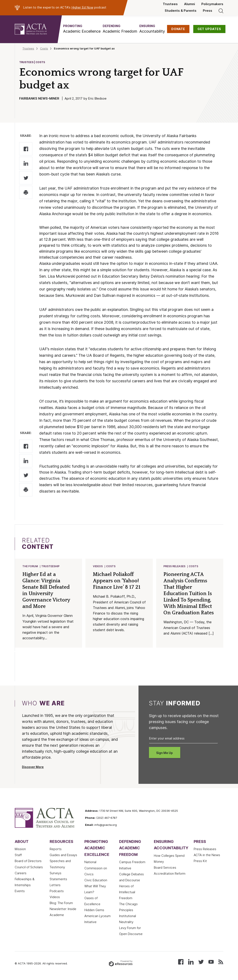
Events (20, 892)
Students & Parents (181, 11)
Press (208, 11)
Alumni (190, 4)
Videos (98, 566)
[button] (82, 29)
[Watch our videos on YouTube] (211, 962)
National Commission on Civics (96, 868)
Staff (18, 855)
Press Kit (200, 861)
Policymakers (212, 4)
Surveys (56, 874)
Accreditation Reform (170, 874)
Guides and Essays (63, 855)
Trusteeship (51, 566)
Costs (44, 48)
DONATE (178, 29)
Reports (56, 850)
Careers (21, 874)
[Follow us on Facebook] (181, 962)
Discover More (33, 767)
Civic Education (96, 881)
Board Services (165, 868)
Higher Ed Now (82, 7)
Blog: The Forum (61, 903)
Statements (58, 880)
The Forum (30, 566)
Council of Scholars (29, 868)
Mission (20, 850)
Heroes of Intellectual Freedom (127, 893)
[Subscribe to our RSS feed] (221, 962)
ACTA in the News (207, 855)
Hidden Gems (94, 910)
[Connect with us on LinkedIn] (191, 962)
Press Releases (175, 566)
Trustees (170, 4)
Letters (55, 886)
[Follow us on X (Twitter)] (201, 962)
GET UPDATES (209, 29)
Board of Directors (28, 861)
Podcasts (57, 892)
